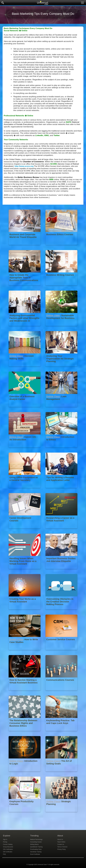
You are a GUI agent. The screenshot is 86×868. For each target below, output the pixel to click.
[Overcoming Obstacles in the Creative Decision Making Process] (61, 611)
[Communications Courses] (61, 692)
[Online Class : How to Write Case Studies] (25, 651)
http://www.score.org (24, 166)
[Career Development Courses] (25, 530)
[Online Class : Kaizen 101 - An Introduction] (25, 449)
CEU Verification (8, 849)
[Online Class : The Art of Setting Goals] (61, 773)
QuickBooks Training (36, 847)
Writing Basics (34, 844)
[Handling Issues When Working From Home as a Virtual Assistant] (25, 570)
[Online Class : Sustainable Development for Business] (61, 327)
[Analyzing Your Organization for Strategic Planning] (61, 368)
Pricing (5, 842)
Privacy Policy (62, 849)
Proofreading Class (36, 849)
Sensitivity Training (36, 852)
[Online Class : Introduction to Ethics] (61, 449)
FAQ (4, 854)
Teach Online (61, 842)
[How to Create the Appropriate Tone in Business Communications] (25, 287)
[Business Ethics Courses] (61, 246)
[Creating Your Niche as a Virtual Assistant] (25, 611)
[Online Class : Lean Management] (61, 408)
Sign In (5, 839)
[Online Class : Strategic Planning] (61, 813)
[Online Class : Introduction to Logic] (25, 773)
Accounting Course (36, 842)
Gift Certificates (8, 852)
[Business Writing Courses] (61, 287)
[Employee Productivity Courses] (25, 813)
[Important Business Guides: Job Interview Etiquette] (61, 570)
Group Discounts (8, 847)
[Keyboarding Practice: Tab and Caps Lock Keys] (61, 732)
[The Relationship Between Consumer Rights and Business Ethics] (25, 732)
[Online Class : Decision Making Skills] (25, 368)
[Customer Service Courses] (61, 651)
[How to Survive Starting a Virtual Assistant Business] (25, 692)
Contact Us (61, 844)
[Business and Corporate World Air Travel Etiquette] (25, 246)
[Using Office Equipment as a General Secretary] (25, 489)
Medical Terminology (36, 839)
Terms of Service (62, 847)
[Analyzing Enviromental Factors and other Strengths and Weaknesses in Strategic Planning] (25, 327)
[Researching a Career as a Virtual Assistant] (61, 530)
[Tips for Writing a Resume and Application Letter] (61, 489)
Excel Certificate (35, 854)
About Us (60, 839)
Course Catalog (8, 844)
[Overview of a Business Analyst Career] (25, 408)
